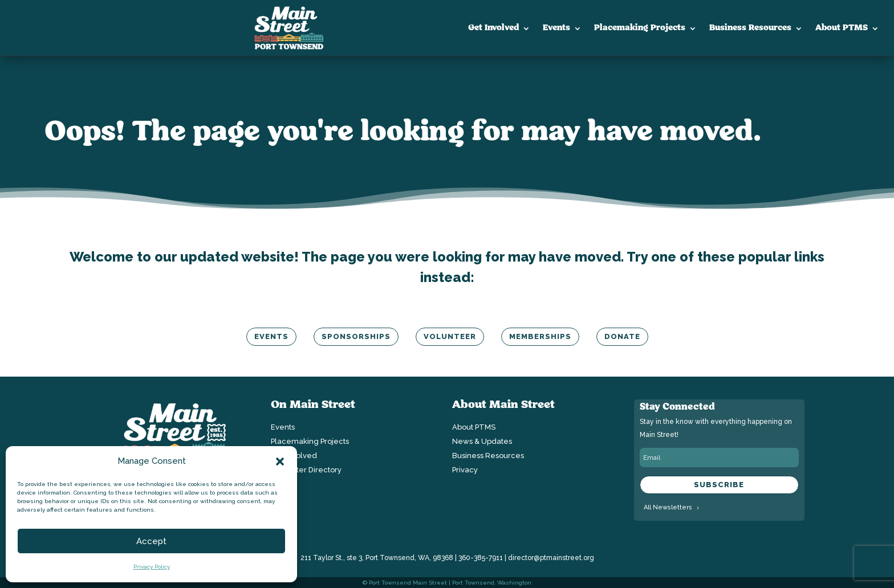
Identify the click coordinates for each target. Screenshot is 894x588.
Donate (622, 336)
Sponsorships (356, 336)
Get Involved (493, 28)
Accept (151, 541)
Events (556, 28)
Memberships (540, 336)
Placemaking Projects (640, 28)
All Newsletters (668, 507)
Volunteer (450, 336)
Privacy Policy (152, 567)
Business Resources (750, 28)
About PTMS (842, 28)
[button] (280, 462)
